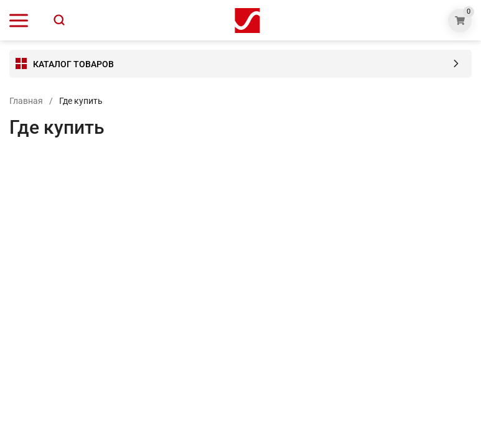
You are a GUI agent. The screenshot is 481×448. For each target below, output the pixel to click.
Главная (26, 101)
